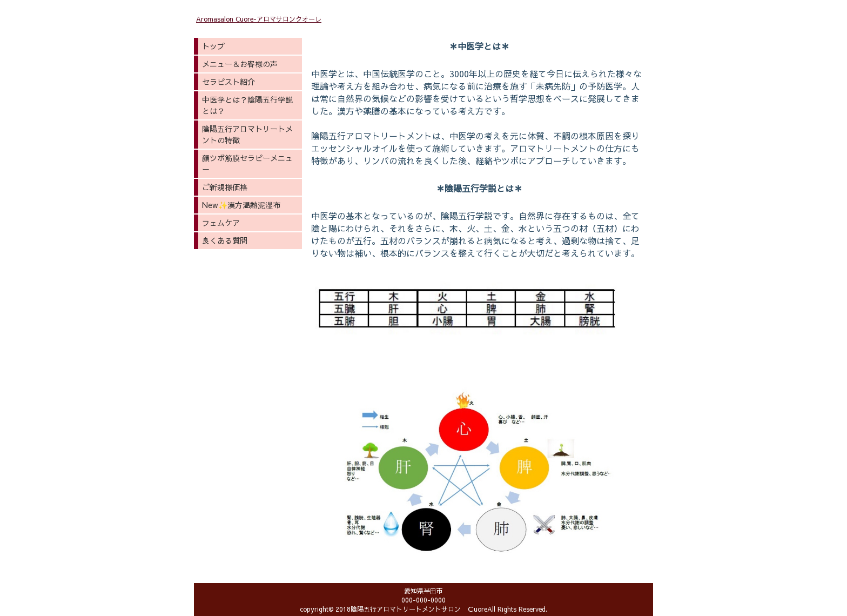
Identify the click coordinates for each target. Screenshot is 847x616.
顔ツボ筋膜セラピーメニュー (247, 163)
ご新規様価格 (225, 187)
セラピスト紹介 (228, 82)
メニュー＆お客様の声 (240, 64)
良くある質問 (225, 240)
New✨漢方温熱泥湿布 (241, 205)
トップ (213, 46)
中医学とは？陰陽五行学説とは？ (247, 105)
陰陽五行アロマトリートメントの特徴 (247, 134)
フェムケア (221, 223)
